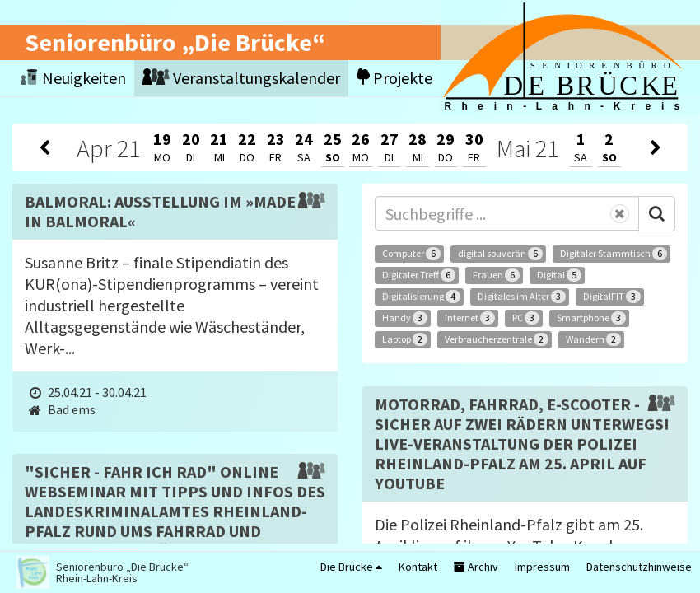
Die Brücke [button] (351, 567)
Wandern (593, 339)
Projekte (394, 78)
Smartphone (591, 318)
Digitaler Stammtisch (614, 254)
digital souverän (500, 254)
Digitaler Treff (419, 275)
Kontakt (418, 567)
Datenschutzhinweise (639, 567)
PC (526, 318)
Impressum (542, 567)
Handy (405, 318)
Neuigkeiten (73, 78)
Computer (411, 254)
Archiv (476, 567)
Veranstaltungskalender (241, 78)
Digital (559, 275)
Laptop (405, 339)
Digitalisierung (421, 296)
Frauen (496, 275)
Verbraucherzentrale (497, 339)
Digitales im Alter (522, 296)
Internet (470, 318)
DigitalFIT (612, 296)
